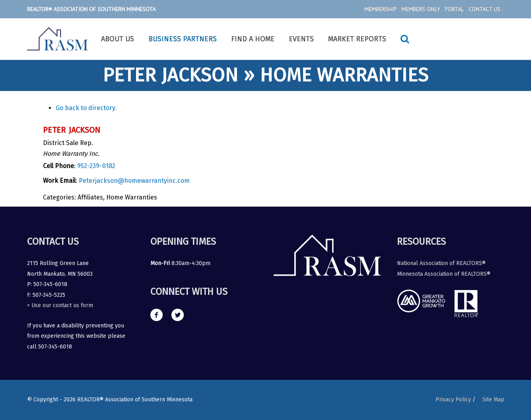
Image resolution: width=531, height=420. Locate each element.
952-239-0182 (96, 166)
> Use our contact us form (60, 305)
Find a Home (253, 39)
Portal (454, 9)
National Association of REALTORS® (441, 263)
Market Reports (357, 39)
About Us (118, 39)
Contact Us (484, 9)
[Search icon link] (405, 39)
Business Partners (183, 39)
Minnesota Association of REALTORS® (444, 274)
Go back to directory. (86, 108)
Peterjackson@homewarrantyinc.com (134, 181)
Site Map (493, 400)
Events (301, 39)
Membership (380, 9)
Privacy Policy (453, 400)
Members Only (421, 9)
